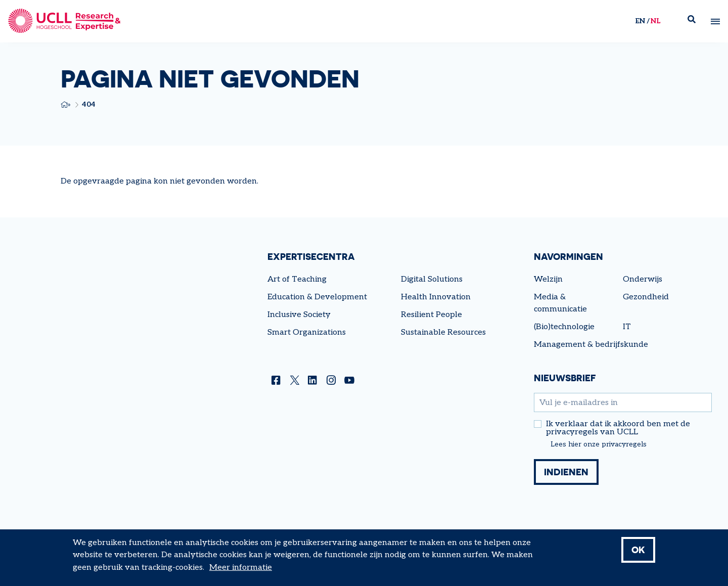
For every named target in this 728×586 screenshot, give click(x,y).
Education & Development (317, 297)
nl (655, 21)
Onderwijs (643, 279)
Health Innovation (436, 297)
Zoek (696, 21)
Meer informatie (241, 569)
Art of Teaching (297, 279)
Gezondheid (646, 297)
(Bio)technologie (564, 327)
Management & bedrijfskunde (591, 345)
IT (627, 327)
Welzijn (548, 279)
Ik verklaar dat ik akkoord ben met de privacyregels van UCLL (618, 428)
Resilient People (431, 315)
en (640, 21)
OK (638, 551)
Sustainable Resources (443, 332)
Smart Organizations (307, 332)
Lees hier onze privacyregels (599, 444)
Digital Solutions (432, 279)
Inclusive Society (299, 315)
